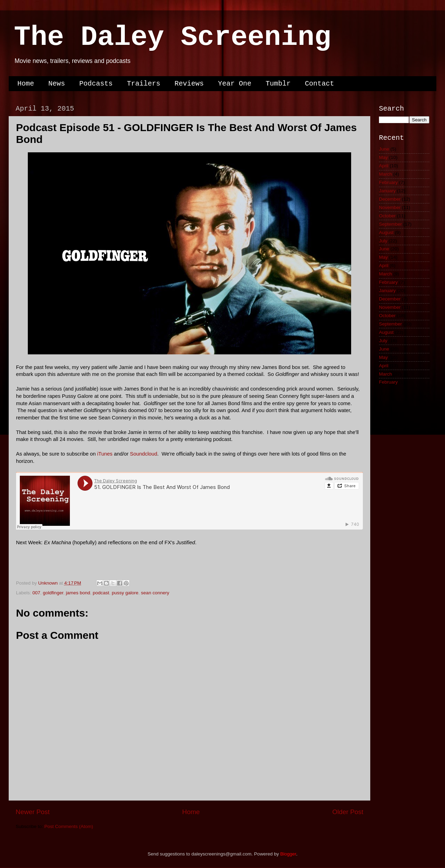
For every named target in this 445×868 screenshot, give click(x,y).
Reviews (189, 84)
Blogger (288, 854)
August (386, 232)
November (390, 207)
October (387, 216)
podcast (101, 593)
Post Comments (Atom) (69, 826)
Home (26, 84)
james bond (78, 593)
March (386, 174)
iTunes (106, 454)
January (387, 191)
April (384, 166)
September (390, 224)
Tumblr (278, 84)
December (390, 199)
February (388, 182)
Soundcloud (144, 454)
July (383, 241)
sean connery (155, 593)
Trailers (144, 84)
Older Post (348, 812)
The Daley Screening (172, 37)
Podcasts (96, 84)
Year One (235, 84)
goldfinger (53, 593)
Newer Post (33, 812)
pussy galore (125, 593)
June (384, 149)
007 (36, 593)
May (383, 157)
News (57, 84)
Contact (319, 84)
